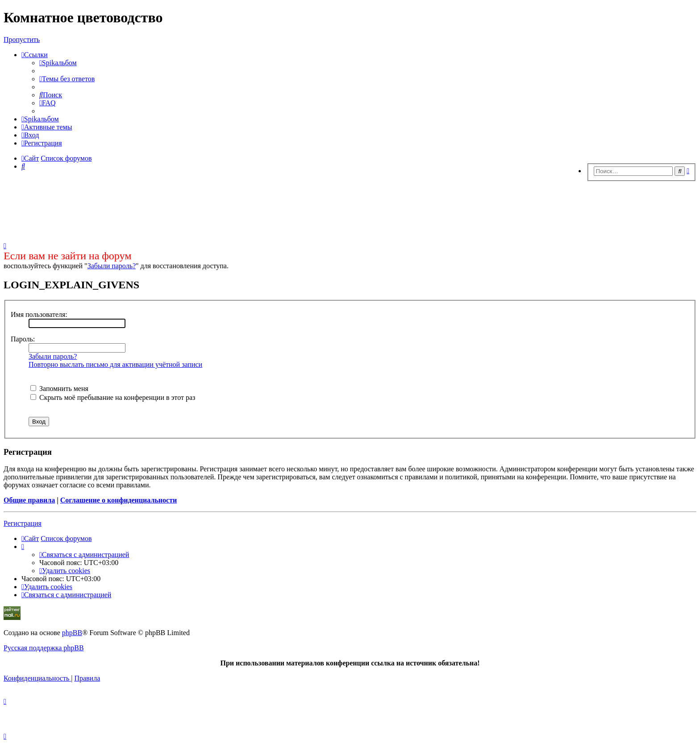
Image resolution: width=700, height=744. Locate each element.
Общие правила (29, 500)
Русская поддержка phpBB (44, 648)
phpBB (72, 633)
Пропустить (22, 39)
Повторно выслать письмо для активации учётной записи (115, 364)
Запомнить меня (59, 389)
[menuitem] (58, 63)
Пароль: (23, 339)
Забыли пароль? (112, 266)
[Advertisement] (350, 209)
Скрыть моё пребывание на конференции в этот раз (113, 397)
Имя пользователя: (39, 314)
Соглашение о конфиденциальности (119, 500)
